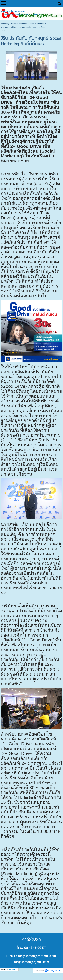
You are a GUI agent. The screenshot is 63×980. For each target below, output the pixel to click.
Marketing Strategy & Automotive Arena (18, 24)
